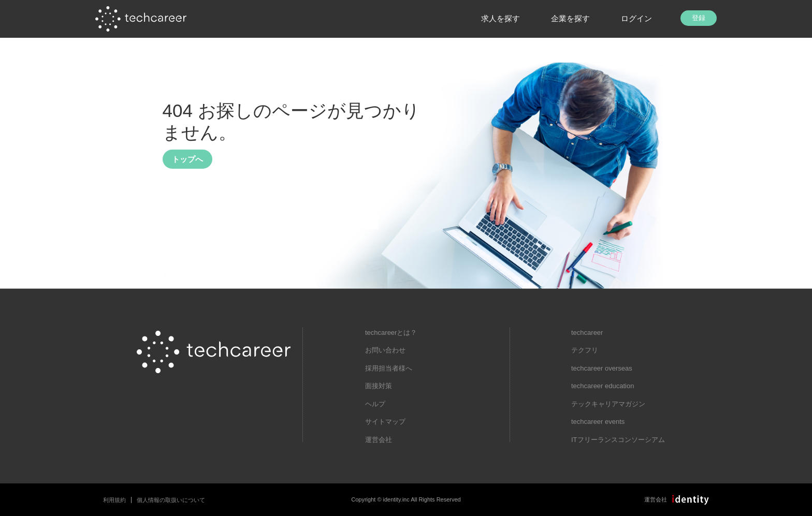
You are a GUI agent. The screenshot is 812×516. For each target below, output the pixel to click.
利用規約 (114, 500)
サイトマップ (385, 422)
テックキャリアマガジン (608, 404)
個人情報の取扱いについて (171, 500)
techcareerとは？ (391, 333)
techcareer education (603, 386)
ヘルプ (375, 404)
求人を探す (501, 18)
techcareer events (598, 422)
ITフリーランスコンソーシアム (618, 440)
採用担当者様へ (389, 368)
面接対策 (379, 386)
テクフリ (585, 350)
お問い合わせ (385, 350)
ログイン (636, 18)
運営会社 (379, 440)
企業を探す (570, 18)
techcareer (587, 333)
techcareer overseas (602, 368)
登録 (699, 18)
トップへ (187, 159)
